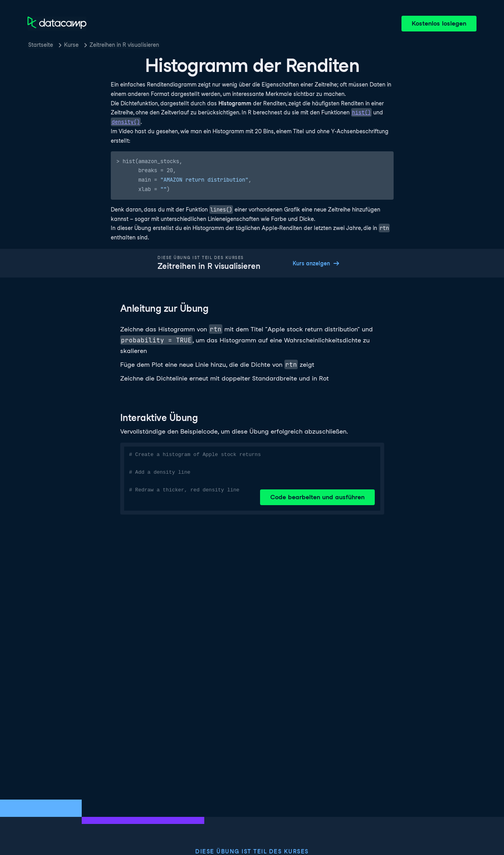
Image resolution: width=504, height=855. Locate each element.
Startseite (41, 45)
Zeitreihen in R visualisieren (124, 45)
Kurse (71, 45)
